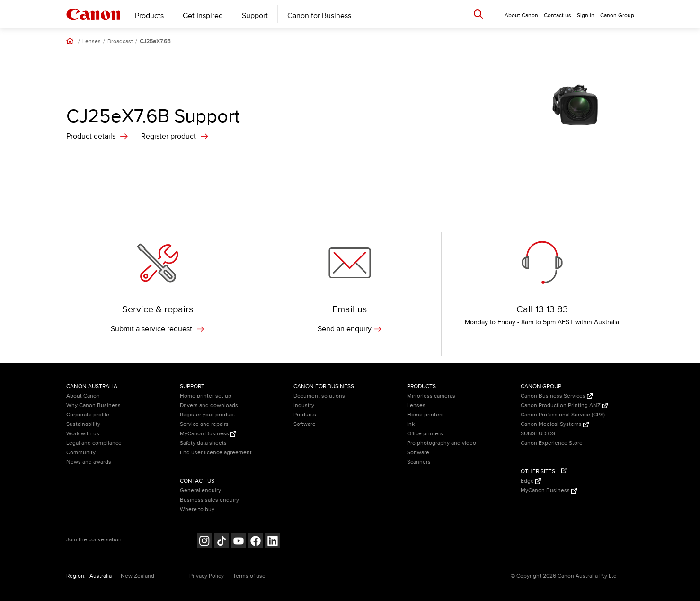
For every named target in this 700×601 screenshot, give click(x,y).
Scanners (419, 462)
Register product (168, 136)
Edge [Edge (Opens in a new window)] (531, 481)
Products (149, 16)
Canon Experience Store (552, 443)
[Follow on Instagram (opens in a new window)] (204, 542)
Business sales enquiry (209, 500)
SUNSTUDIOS (538, 434)
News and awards (89, 462)
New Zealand (137, 576)
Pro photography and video (442, 443)
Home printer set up (206, 396)
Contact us (558, 15)
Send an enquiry (350, 329)
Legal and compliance (94, 443)
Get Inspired (203, 16)
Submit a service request (157, 329)
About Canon (83, 396)
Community (81, 453)
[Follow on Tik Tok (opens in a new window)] (222, 542)
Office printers (425, 434)
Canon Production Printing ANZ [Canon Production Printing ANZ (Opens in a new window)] (564, 405)
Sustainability (83, 424)
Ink (411, 424)
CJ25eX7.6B (155, 42)
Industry (304, 405)
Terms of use (249, 576)
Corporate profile (88, 415)
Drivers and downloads (209, 405)
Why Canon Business (93, 405)
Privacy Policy (207, 576)
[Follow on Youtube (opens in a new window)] (239, 542)
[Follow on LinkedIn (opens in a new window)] (273, 542)
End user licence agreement (216, 453)
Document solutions (319, 396)
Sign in (586, 15)
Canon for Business (319, 16)
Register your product (208, 415)
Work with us (83, 434)
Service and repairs (204, 424)
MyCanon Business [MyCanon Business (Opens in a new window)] (208, 434)
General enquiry (200, 491)
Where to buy (197, 509)
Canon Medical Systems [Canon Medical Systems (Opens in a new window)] (555, 424)
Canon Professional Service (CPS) (563, 415)
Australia (101, 576)
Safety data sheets (203, 443)
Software (305, 424)
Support (255, 16)
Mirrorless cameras (431, 396)
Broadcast (120, 42)
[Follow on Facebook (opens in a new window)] (256, 542)
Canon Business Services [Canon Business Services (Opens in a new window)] (557, 396)
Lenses (92, 42)
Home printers (425, 415)
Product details (91, 136)
